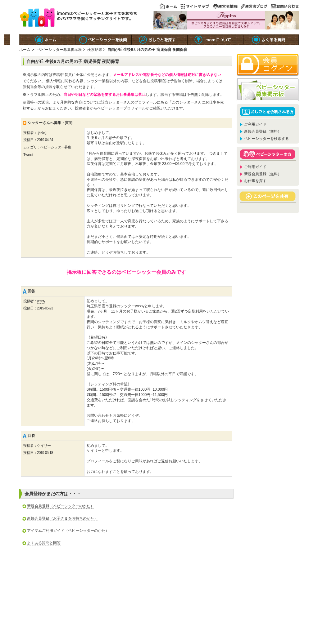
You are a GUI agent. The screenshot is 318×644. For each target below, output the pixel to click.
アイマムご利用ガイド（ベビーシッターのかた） (68, 531)
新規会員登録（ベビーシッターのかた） (61, 506)
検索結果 (95, 50)
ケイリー (44, 446)
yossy (41, 301)
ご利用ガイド (255, 124)
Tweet (28, 155)
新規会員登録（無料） (263, 131)
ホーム (25, 50)
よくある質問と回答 (44, 543)
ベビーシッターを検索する (266, 139)
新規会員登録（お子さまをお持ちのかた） (62, 518)
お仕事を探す (255, 181)
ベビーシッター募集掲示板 (60, 50)
